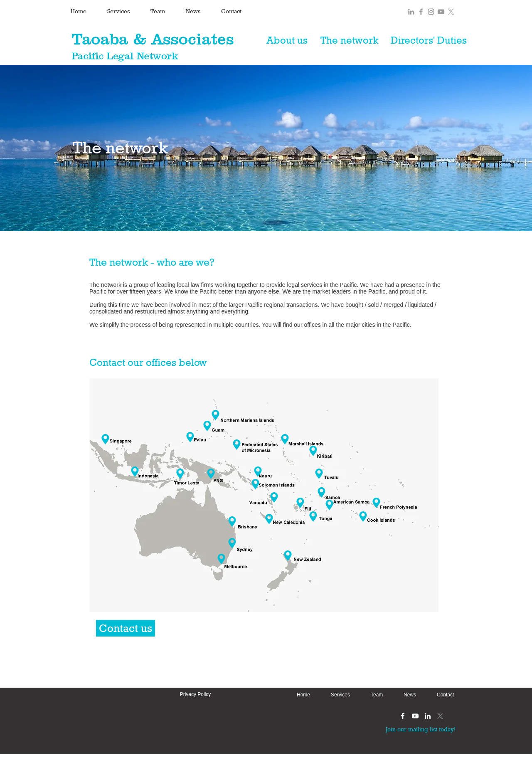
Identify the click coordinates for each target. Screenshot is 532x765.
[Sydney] (232, 543)
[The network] (350, 40)
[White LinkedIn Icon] (428, 716)
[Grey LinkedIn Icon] (411, 12)
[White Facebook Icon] (403, 716)
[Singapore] (105, 439)
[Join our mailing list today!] (420, 729)
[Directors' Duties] (429, 40)
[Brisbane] (232, 522)
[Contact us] (126, 628)
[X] (451, 12)
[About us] (287, 40)
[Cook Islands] (363, 517)
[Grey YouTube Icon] (441, 12)
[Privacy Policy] (195, 694)
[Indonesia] (132, 472)
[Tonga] (313, 517)
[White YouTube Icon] (415, 716)
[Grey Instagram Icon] (431, 12)
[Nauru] (258, 472)
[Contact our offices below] (150, 363)
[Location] (221, 559)
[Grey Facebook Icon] (421, 12)
